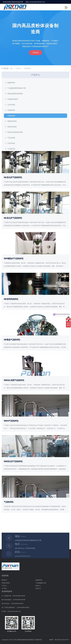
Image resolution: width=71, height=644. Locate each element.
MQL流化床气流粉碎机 (13, 177)
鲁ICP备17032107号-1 (62, 640)
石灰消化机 (10, 143)
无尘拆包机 (10, 105)
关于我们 (4, 588)
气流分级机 (10, 138)
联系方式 (38, 588)
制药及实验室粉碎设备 (14, 132)
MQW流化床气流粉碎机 (13, 461)
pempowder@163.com (37, 2)
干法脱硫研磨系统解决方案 (15, 88)
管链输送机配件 (12, 99)
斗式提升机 (10, 149)
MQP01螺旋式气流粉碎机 (14, 258)
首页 (11, 68)
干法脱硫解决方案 (41, 583)
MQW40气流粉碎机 (11, 421)
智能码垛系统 (11, 121)
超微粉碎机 (10, 83)
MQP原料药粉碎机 (11, 299)
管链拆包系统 (11, 127)
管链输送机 (10, 110)
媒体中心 (38, 586)
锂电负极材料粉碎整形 (14, 94)
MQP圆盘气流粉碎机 (12, 340)
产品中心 (18, 68)
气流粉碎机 (27, 68)
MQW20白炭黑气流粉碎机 (14, 380)
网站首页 (4, 580)
